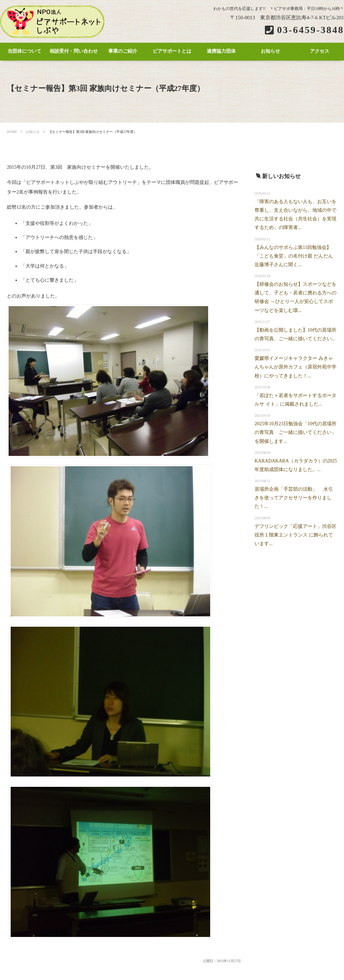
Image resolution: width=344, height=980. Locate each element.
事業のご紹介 (123, 51)
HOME (12, 132)
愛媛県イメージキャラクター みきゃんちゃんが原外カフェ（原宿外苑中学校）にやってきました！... (295, 367)
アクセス (320, 51)
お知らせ (270, 51)
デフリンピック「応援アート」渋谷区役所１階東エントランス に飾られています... (295, 535)
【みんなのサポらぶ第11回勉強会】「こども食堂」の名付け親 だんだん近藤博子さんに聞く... (294, 256)
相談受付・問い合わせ (74, 51)
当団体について (24, 51)
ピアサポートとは (172, 51)
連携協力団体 (221, 51)
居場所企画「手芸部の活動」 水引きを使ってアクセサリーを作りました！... (294, 498)
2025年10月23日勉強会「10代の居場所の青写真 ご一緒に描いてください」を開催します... (295, 432)
